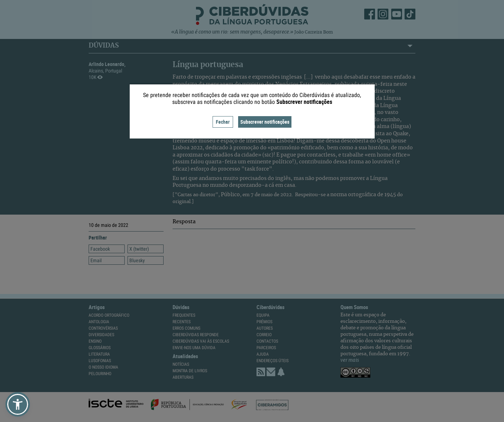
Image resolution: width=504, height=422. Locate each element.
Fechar (223, 122)
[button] (18, 404)
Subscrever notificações (265, 122)
